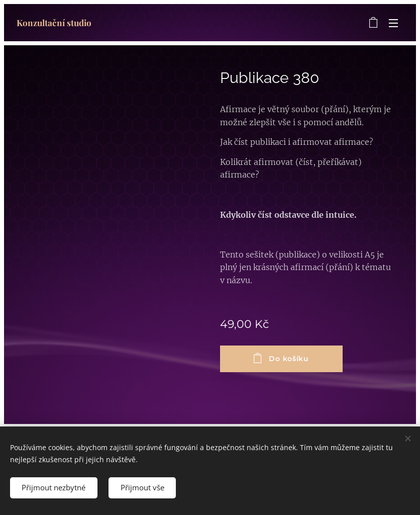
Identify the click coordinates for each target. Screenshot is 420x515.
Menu (393, 23)
